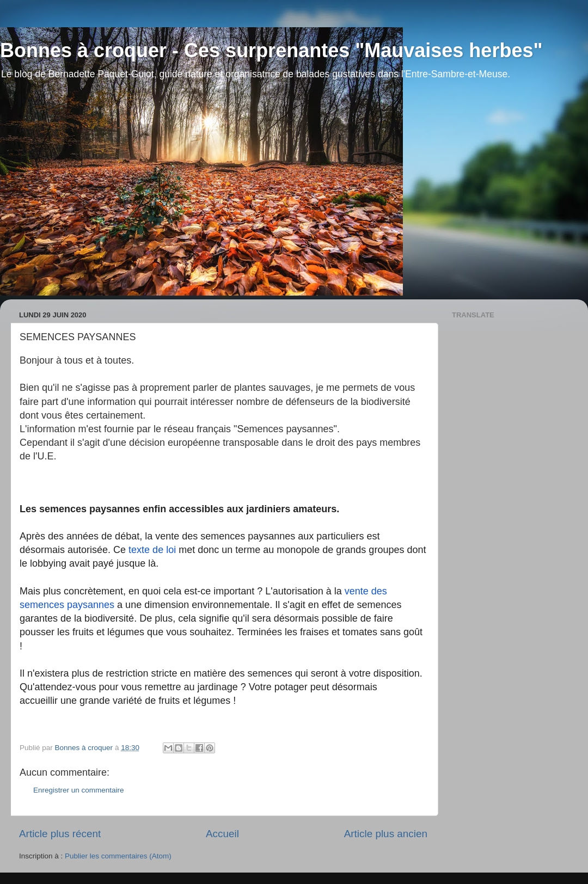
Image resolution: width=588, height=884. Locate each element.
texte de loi (152, 550)
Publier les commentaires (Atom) (118, 856)
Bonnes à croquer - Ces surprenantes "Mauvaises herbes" (271, 50)
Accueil (222, 834)
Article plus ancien (386, 834)
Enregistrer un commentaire (79, 790)
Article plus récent (60, 834)
